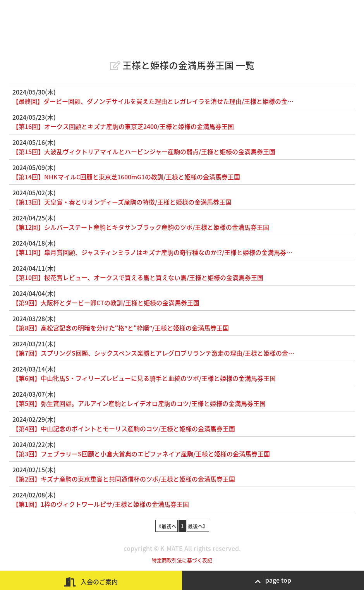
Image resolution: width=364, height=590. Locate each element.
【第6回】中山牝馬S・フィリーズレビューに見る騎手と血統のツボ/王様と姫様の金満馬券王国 (144, 378)
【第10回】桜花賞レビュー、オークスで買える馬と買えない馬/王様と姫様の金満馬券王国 (138, 277)
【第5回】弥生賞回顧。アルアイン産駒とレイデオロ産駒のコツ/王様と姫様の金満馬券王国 (139, 403)
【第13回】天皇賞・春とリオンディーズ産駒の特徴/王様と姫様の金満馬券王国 (122, 202)
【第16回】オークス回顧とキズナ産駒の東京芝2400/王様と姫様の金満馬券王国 (123, 126)
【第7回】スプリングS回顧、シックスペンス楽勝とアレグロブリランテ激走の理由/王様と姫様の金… (153, 353)
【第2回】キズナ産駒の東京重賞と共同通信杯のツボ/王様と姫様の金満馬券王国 (124, 479)
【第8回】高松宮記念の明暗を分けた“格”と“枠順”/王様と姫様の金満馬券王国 (121, 328)
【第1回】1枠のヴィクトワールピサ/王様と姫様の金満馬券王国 (101, 504)
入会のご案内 (91, 582)
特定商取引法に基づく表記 (182, 560)
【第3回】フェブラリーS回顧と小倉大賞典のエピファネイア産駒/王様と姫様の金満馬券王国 (141, 454)
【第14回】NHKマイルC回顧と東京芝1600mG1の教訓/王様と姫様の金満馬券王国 (126, 177)
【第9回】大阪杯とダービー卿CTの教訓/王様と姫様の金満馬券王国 (106, 303)
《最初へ (167, 526)
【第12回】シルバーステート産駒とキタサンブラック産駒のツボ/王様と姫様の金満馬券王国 (141, 227)
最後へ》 (198, 526)
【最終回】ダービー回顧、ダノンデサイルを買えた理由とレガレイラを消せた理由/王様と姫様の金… (153, 101)
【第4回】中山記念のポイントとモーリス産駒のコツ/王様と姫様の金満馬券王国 (124, 428)
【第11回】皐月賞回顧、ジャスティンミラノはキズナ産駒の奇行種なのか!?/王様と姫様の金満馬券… (152, 252)
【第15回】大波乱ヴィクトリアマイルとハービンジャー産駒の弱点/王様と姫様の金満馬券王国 (144, 151)
